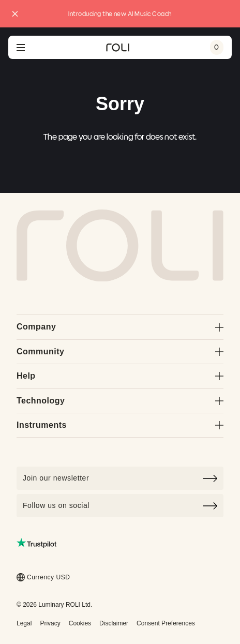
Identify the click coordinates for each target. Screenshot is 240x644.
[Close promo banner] (15, 14)
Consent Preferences (166, 623)
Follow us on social (120, 506)
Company (120, 327)
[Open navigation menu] (21, 48)
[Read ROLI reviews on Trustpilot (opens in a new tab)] (36, 543)
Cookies (80, 623)
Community (120, 351)
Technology (120, 401)
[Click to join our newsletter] (120, 478)
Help (120, 376)
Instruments (120, 425)
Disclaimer (114, 623)
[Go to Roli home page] (120, 245)
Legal (24, 623)
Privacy (50, 623)
